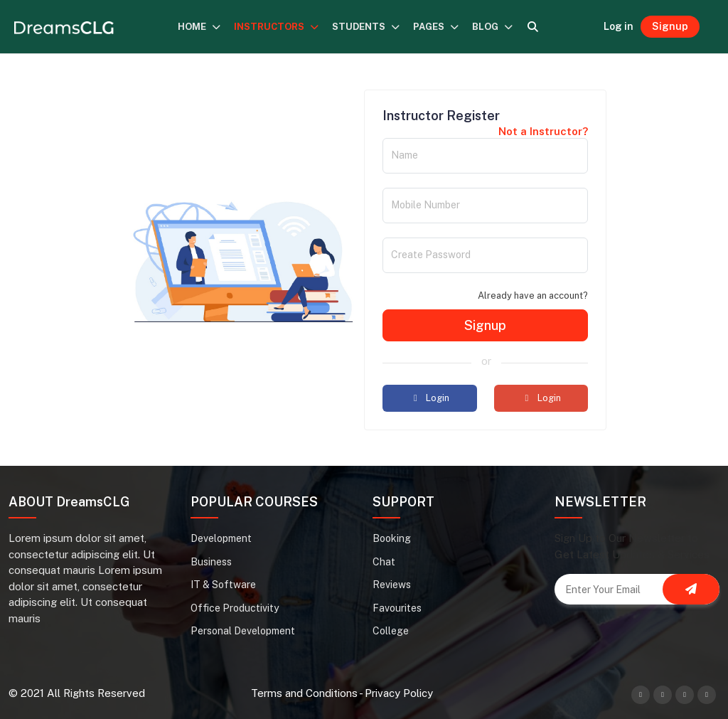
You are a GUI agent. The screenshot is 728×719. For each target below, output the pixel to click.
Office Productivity (235, 608)
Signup (670, 26)
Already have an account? (533, 295)
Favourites (397, 608)
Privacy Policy (399, 693)
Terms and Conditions (304, 693)
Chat (384, 562)
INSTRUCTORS (277, 27)
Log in (619, 26)
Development (221, 538)
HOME (199, 27)
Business (211, 562)
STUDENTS (366, 27)
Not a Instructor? (543, 131)
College (391, 631)
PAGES (436, 27)
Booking (392, 538)
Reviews (392, 585)
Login (429, 398)
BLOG (493, 27)
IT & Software (223, 585)
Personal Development (243, 631)
